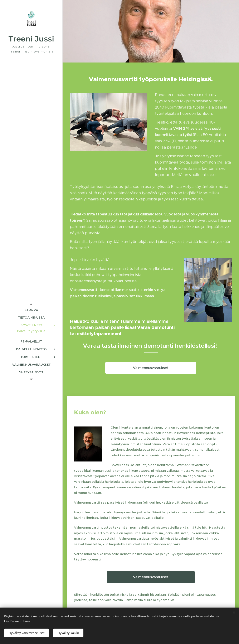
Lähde (191, 147)
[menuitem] (31, 310)
